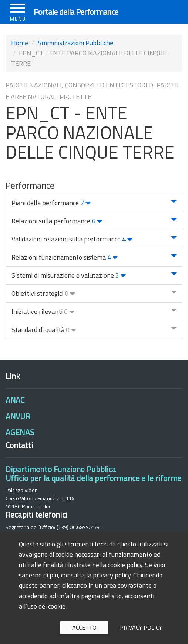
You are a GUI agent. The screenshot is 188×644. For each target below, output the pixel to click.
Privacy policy (141, 627)
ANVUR (18, 416)
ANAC (15, 400)
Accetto (84, 627)
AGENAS (20, 432)
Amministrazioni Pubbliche (75, 43)
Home (20, 43)
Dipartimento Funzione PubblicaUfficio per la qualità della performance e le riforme (93, 473)
